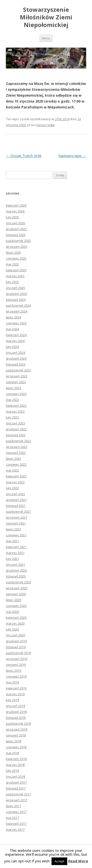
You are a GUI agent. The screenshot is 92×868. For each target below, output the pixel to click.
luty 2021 (12, 559)
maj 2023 (12, 400)
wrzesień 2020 (17, 588)
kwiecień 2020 (16, 618)
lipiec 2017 (13, 806)
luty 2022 (12, 488)
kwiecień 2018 (16, 759)
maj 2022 (12, 470)
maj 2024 (12, 329)
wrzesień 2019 (17, 659)
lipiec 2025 (13, 252)
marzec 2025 (15, 276)
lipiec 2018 (13, 741)
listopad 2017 (16, 788)
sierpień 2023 (16, 382)
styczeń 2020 (15, 635)
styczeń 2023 (15, 423)
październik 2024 (18, 305)
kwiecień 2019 (16, 688)
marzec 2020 (15, 623)
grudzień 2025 (16, 229)
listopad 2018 (16, 718)
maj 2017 (12, 818)
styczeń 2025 (15, 288)
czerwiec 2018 (16, 747)
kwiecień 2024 (16, 335)
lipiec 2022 (13, 459)
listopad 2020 (16, 576)
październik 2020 (18, 582)
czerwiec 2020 (16, 606)
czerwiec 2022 (16, 464)
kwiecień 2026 (16, 205)
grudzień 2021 (16, 500)
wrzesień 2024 (17, 311)
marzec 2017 (15, 829)
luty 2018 (12, 771)
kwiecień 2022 (16, 476)
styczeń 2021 (15, 565)
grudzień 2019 (16, 641)
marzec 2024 (15, 341)
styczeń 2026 (15, 223)
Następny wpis (72, 156)
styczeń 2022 (15, 494)
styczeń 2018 (15, 776)
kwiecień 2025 (16, 270)
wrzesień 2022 (17, 447)
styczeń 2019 (15, 706)
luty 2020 (12, 629)
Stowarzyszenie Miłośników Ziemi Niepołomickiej (46, 17)
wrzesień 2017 (17, 800)
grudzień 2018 (16, 712)
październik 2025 (18, 241)
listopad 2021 (16, 506)
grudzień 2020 (16, 570)
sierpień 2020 (16, 594)
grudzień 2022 (16, 429)
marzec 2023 (15, 411)
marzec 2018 (15, 765)
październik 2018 (18, 723)
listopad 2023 (16, 364)
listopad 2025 (16, 235)
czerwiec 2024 (16, 323)
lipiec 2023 (13, 388)
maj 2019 (12, 682)
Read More (78, 861)
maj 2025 (12, 264)
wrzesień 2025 (17, 247)
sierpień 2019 (16, 665)
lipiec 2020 (13, 600)
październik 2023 (18, 370)
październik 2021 (18, 512)
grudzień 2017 (16, 782)
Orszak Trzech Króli (24, 156)
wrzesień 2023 (17, 376)
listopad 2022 (16, 435)
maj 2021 (12, 541)
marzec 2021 (15, 553)
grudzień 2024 (16, 294)
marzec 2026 (15, 211)
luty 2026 (12, 217)
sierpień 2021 (16, 523)
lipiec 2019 (13, 671)
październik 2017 (18, 794)
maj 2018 (12, 753)
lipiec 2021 (13, 529)
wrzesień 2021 (17, 517)
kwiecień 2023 (16, 406)
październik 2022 (18, 441)
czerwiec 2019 (16, 676)
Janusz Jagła (46, 125)
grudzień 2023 (16, 358)
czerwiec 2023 (16, 394)
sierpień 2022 (16, 453)
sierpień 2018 (16, 735)
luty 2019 (12, 700)
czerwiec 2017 (16, 812)
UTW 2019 (62, 119)
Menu (46, 38)
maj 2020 (12, 612)
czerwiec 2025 (16, 258)
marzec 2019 (15, 694)
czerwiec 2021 (16, 535)
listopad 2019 (16, 647)
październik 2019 (18, 653)
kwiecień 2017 (16, 824)
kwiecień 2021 (16, 547)
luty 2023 (12, 417)
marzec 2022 (15, 482)
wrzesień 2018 (17, 729)
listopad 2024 (16, 300)
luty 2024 (12, 347)
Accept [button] (59, 861)
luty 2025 (12, 282)
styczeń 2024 (15, 353)
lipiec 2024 (13, 317)
